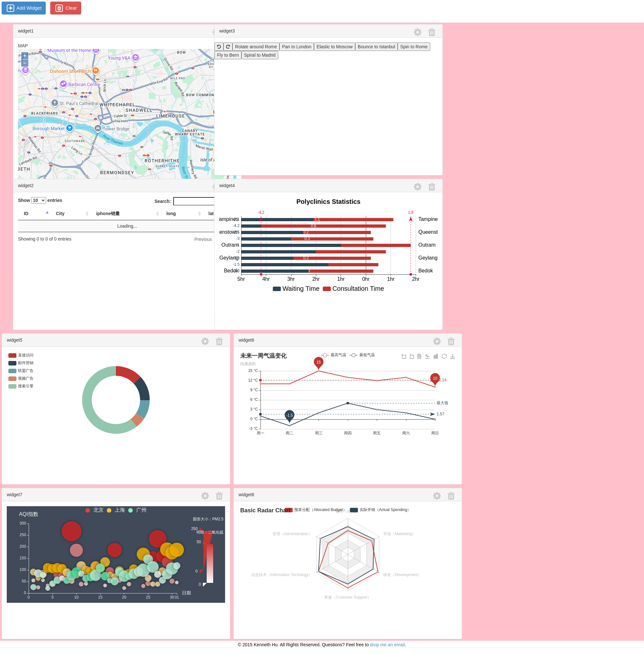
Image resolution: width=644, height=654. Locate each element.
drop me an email (387, 645)
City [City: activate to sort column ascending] (60, 213)
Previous (203, 239)
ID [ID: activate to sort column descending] (26, 213)
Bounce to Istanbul (376, 47)
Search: (195, 201)
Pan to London (297, 47)
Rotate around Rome (256, 47)
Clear (66, 8)
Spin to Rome (414, 47)
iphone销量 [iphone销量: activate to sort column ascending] (108, 213)
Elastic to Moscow (335, 47)
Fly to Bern (228, 55)
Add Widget (24, 8)
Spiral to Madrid (260, 55)
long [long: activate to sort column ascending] (171, 213)
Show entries (40, 200)
